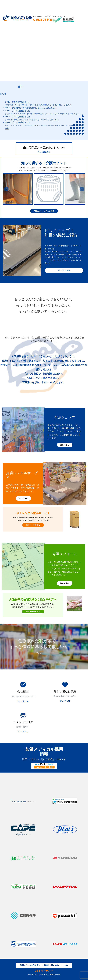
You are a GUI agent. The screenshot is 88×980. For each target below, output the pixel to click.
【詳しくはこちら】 (48, 108)
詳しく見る (65, 445)
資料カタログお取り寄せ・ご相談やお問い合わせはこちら (44, 965)
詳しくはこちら (44, 152)
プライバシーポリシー (44, 971)
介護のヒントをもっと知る (44, 211)
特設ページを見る (33, 525)
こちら (69, 105)
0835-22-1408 (43, 20)
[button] (6, 189)
